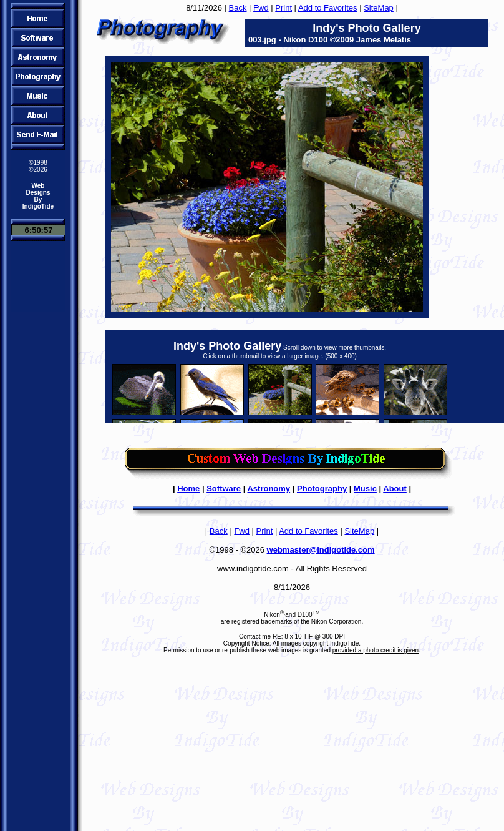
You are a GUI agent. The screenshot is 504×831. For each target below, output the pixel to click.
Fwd (261, 8)
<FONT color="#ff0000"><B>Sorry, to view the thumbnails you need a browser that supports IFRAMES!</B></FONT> (304, 376)
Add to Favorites (328, 8)
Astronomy (269, 489)
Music (365, 489)
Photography (322, 489)
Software (224, 489)
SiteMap (379, 8)
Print (283, 8)
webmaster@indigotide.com (321, 550)
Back (238, 8)
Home (188, 489)
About (395, 489)
